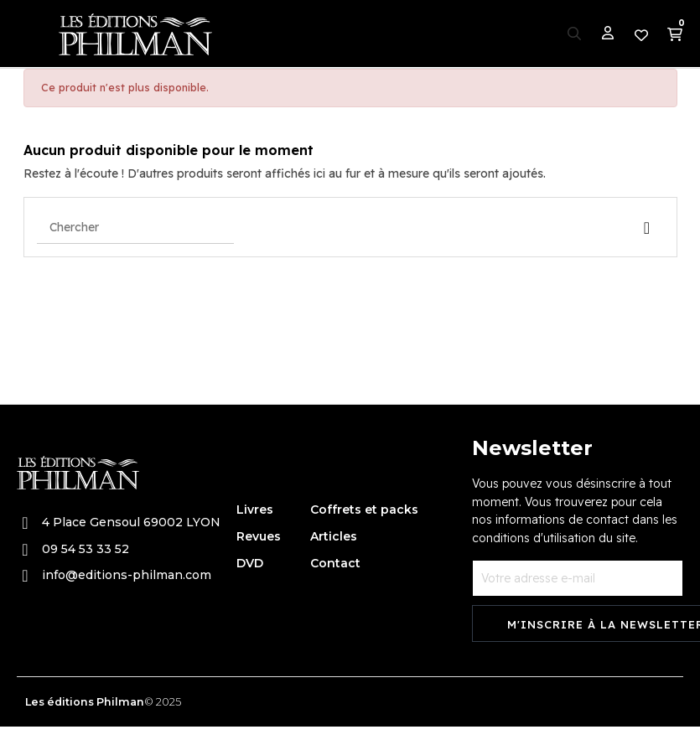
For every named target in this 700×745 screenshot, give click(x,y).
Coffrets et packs (364, 510)
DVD (250, 563)
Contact (335, 563)
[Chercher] (135, 227)
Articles (334, 536)
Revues (259, 536)
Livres (255, 510)
